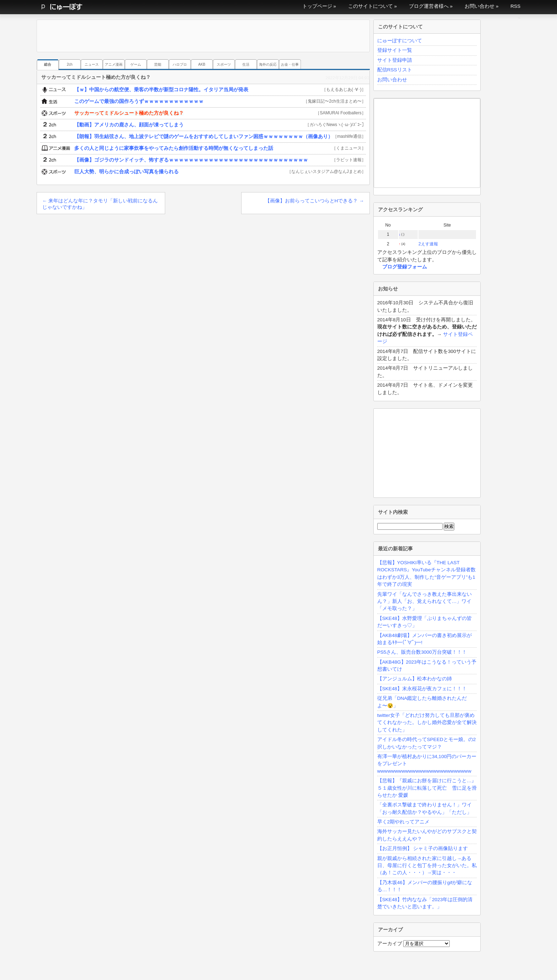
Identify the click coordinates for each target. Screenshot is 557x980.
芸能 (158, 64)
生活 (246, 64)
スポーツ (224, 64)
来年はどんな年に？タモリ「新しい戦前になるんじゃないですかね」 (100, 204)
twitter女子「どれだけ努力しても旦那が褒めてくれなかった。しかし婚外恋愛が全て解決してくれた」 (427, 723)
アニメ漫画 (114, 64)
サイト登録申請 (395, 60)
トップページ (317, 6)
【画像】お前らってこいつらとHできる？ (315, 201)
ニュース (92, 64)
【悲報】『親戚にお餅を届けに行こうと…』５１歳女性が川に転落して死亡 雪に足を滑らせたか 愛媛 (427, 788)
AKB (202, 64)
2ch (70, 64)
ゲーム (136, 64)
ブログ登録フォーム (405, 267)
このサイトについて (371, 6)
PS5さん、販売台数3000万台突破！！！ (422, 652)
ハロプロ (180, 64)
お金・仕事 (290, 64)
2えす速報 (428, 244)
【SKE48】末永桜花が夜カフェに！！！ (422, 689)
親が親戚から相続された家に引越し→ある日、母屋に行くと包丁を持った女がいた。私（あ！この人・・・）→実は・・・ (427, 866)
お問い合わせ (480, 6)
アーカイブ (390, 944)
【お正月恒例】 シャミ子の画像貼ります (423, 848)
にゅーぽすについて (400, 41)
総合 (48, 64)
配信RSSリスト (395, 70)
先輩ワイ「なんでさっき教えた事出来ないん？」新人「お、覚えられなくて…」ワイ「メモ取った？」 (424, 601)
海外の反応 (268, 64)
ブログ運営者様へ (429, 6)
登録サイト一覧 (395, 50)
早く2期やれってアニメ (404, 822)
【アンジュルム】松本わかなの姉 (415, 679)
